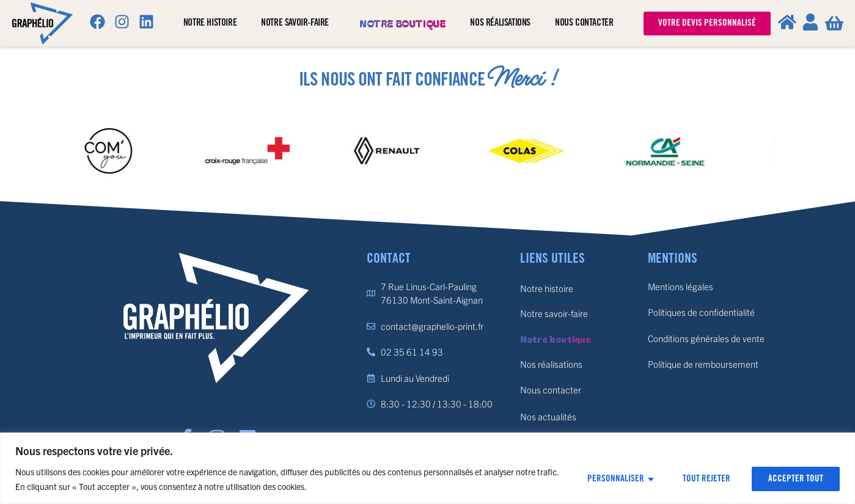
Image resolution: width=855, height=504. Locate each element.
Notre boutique (402, 23)
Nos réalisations (500, 23)
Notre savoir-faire (298, 23)
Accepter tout (796, 479)
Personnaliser (616, 479)
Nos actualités (548, 416)
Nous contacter (584, 23)
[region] (428, 468)
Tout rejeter (706, 479)
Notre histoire (210, 23)
